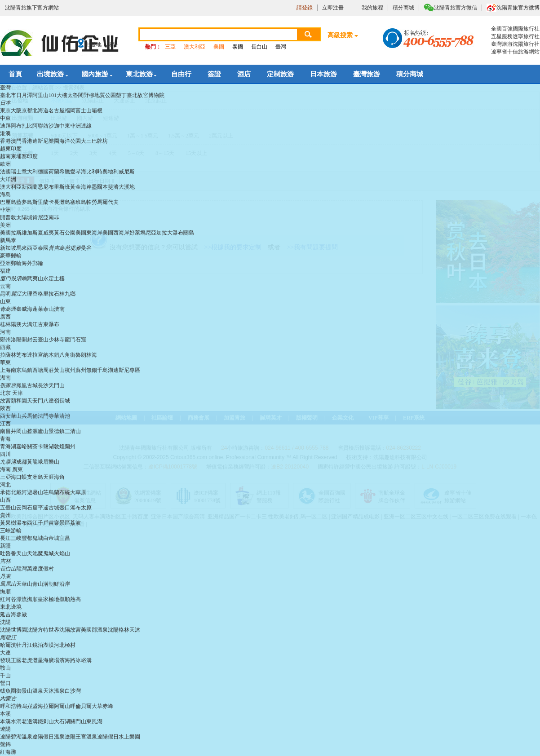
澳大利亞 (195, 47)
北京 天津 (11, 393)
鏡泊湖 (40, 645)
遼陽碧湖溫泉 (16, 737)
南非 (54, 217)
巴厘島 (8, 202)
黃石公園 (65, 233)
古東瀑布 (49, 324)
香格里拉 (43, 294)
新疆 (5, 546)
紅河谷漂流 (13, 599)
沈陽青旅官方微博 (518, 8)
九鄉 (70, 294)
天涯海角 (54, 477)
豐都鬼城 (32, 538)
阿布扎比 (22, 126)
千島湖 (105, 370)
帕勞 (92, 202)
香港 (5, 141)
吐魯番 (8, 553)
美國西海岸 (116, 233)
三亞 (170, 47)
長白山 (259, 47)
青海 (5, 439)
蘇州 (81, 370)
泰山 (49, 309)
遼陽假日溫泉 (49, 737)
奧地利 (111, 172)
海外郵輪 (32, 263)
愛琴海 (78, 172)
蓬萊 (38, 309)
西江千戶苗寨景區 (49, 523)
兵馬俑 (30, 416)
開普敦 (8, 217)
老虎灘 (30, 660)
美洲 (5, 225)
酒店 (244, 74)
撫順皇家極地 (43, 599)
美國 (219, 47)
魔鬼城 (46, 553)
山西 (5, 500)
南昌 (5, 431)
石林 (59, 294)
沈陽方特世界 (43, 630)
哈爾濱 (8, 645)
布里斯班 (59, 187)
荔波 (75, 523)
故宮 (5, 401)
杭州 (70, 370)
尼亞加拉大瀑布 (164, 233)
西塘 (38, 370)
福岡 (70, 111)
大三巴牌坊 (94, 141)
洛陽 (16, 340)
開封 (27, 340)
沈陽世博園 (13, 630)
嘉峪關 (24, 447)
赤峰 (108, 706)
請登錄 (305, 8)
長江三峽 (11, 538)
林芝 (16, 355)
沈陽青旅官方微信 (456, 8)
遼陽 (5, 729)
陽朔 (16, 324)
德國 (43, 172)
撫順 (5, 592)
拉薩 (5, 355)
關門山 (78, 721)
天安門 (35, 401)
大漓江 (30, 324)
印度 (32, 156)
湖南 (5, 378)
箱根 (97, 111)
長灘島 (62, 202)
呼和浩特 (11, 706)
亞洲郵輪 (11, 263)
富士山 (84, 111)
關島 (189, 233)
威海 (27, 309)
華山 (16, 416)
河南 (5, 332)
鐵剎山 (46, 721)
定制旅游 (280, 74)
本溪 (5, 714)
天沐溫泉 (54, 691)
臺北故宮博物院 (146, 95)
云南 (5, 286)
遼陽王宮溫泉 (81, 737)
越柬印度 (11, 149)
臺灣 (281, 47)
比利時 (94, 172)
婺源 (32, 431)
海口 (16, 477)
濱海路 (67, 660)
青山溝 (40, 584)
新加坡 (8, 248)
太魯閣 (75, 95)
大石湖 (62, 721)
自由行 (181, 74)
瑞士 (16, 172)
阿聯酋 (40, 126)
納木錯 (51, 355)
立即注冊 (333, 8)
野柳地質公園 (100, 95)
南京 (16, 370)
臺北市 (8, 95)
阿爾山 (62, 706)
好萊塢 (137, 233)
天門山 (57, 385)
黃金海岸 (81, 187)
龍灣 (22, 569)
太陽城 (24, 217)
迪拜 (5, 126)
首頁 (15, 74)
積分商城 (403, 8)
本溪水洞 (11, 721)
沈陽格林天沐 (124, 630)
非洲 (5, 210)
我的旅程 (372, 8)
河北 (5, 485)
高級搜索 (340, 35)
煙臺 (16, 309)
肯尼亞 (40, 217)
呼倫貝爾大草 (86, 706)
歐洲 (5, 164)
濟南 (59, 309)
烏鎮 (27, 370)
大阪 (16, 111)
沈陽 (5, 622)
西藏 (5, 347)
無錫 (92, 370)
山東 (5, 301)
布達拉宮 (32, 355)
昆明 (5, 294)
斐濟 (113, 187)
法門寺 (46, 416)
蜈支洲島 (32, 477)
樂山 (54, 462)
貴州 (5, 515)
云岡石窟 (27, 508)
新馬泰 (8, 240)
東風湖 (94, 721)
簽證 (214, 74)
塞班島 (78, 202)
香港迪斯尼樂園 (40, 141)
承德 (5, 492)
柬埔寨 (19, 156)
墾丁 (121, 95)
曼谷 (86, 248)
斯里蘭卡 (43, 202)
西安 (5, 416)
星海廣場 (49, 660)
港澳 (5, 133)
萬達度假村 (40, 569)
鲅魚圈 (8, 691)
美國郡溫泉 (94, 630)
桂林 (5, 324)
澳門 (16, 141)
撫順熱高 (70, 599)
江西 (5, 424)
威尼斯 (127, 172)
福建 (5, 271)
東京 (5, 111)
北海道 (40, 111)
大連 (5, 653)
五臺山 (8, 508)
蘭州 (70, 447)
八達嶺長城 (57, 401)
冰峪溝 (84, 660)
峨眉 (43, 462)
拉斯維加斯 (24, 233)
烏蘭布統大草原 (67, 492)
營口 (5, 683)
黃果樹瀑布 (13, 523)
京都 (27, 111)
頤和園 (19, 401)
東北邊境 (11, 607)
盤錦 (5, 744)
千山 (5, 676)
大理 (27, 294)
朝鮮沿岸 (59, 584)
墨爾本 (100, 187)
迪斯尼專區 (127, 370)
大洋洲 (8, 179)
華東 (5, 363)
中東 (5, 118)
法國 (5, 172)
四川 (5, 454)
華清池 (62, 416)
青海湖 (8, 447)
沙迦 (54, 126)
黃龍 (32, 462)
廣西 (5, 317)
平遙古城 (49, 508)
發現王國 (11, 660)
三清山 (73, 431)
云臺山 (40, 340)
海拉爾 (46, 706)
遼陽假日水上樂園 (119, 737)
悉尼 (43, 187)
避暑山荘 (38, 492)
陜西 (5, 408)
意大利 (30, 172)
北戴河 (19, 492)
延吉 (5, 615)
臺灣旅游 (367, 74)
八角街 (67, 355)
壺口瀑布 (70, 508)
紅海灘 (8, 752)
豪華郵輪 (11, 256)
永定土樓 (54, 279)
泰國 (238, 47)
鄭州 (5, 340)
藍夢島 (24, 202)
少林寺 (57, 340)
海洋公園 (70, 141)
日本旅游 (323, 74)
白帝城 (51, 538)
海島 (5, 195)
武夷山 (35, 279)
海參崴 (19, 615)
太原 (86, 508)
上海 (5, 370)
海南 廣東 (11, 469)
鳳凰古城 (27, 385)
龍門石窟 (75, 340)
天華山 (24, 584)
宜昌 (65, 538)
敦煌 (59, 447)
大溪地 (127, 187)
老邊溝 (30, 721)
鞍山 (5, 668)
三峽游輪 (11, 531)
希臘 (65, 172)
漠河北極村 (62, 645)
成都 (22, 462)
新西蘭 (30, 187)
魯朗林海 (86, 355)
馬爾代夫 (108, 202)
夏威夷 (46, 233)
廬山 (43, 431)
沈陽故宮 (70, 630)
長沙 (43, 385)
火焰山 (62, 553)
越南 (5, 156)
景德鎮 (57, 431)
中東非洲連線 (75, 126)
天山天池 (27, 553)
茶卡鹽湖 (43, 447)
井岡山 (19, 431)
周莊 (49, 370)
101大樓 (58, 95)
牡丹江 (24, 645)
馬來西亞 (27, 248)
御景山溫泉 (30, 691)
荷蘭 (54, 172)
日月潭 (24, 95)
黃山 (59, 370)
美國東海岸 (89, 233)
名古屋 (57, 111)
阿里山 (40, 95)
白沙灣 (73, 691)
